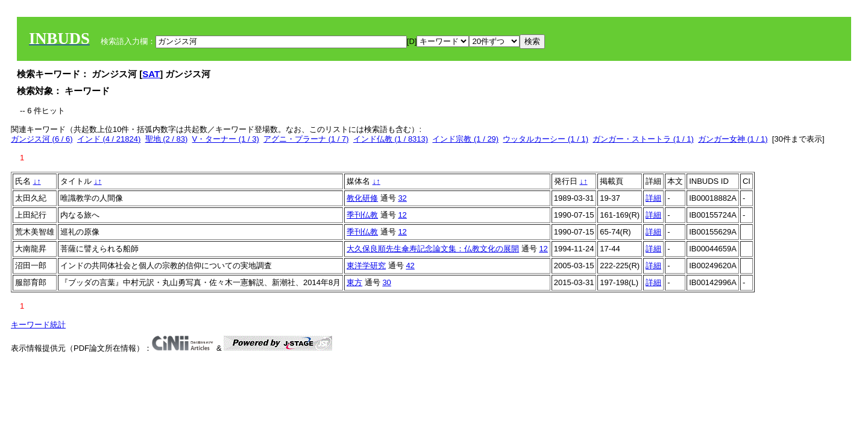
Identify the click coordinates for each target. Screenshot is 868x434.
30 (386, 282)
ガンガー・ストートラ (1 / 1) (643, 139)
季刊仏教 (362, 215)
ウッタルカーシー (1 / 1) (546, 139)
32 (402, 198)
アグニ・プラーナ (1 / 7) (306, 139)
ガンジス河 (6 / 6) (42, 139)
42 (410, 266)
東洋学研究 (366, 266)
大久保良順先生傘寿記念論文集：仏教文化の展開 (433, 249)
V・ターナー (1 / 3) (226, 139)
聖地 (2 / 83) (167, 139)
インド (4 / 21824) (109, 139)
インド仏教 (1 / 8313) (391, 139)
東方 (354, 282)
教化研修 (362, 198)
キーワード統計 (38, 325)
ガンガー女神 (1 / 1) (733, 139)
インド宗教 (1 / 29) (465, 139)
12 (402, 215)
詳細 (653, 198)
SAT (151, 74)
